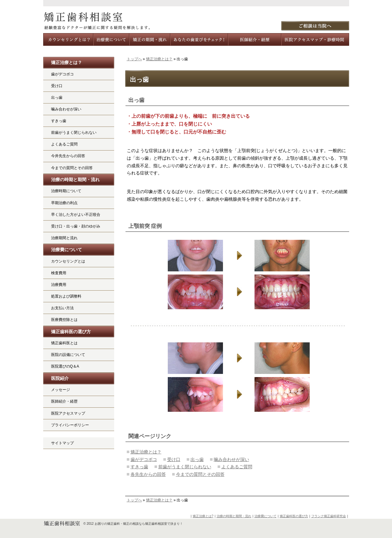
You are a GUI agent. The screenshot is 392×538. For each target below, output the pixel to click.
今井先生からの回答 (68, 156)
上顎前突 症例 (145, 226)
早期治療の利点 (64, 203)
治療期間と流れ (64, 238)
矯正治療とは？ (159, 59)
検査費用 (59, 273)
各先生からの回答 (148, 474)
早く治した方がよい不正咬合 (76, 215)
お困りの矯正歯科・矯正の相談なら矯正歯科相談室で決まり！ (139, 524)
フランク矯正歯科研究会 (329, 516)
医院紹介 (60, 378)
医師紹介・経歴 (64, 401)
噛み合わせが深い (231, 459)
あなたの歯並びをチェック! (199, 39)
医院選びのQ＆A (65, 366)
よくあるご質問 (237, 467)
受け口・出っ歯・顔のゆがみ (76, 226)
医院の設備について (68, 355)
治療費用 (59, 285)
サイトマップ (62, 443)
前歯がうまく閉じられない (185, 467)
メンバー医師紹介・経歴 (255, 39)
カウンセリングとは (68, 261)
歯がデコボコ (144, 459)
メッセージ (61, 390)
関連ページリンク (150, 436)
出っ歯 (136, 100)
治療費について (67, 250)
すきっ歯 (139, 467)
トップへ (134, 59)
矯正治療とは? (203, 516)
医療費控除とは (64, 320)
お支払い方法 (62, 308)
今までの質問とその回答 (200, 474)
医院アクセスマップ (68, 413)
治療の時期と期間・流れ (75, 180)
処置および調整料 (66, 296)
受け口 (174, 459)
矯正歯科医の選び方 (71, 332)
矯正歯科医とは (64, 343)
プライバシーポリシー (70, 425)
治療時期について (66, 191)
